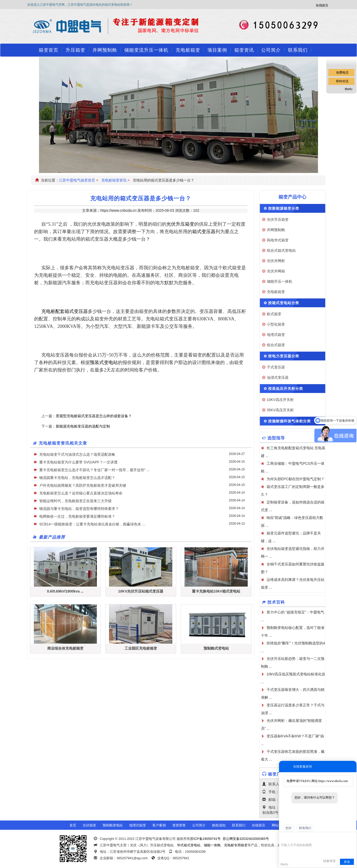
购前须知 (219, 825)
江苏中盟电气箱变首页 (77, 180)
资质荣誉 (179, 825)
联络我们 (305, 828)
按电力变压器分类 (284, 356)
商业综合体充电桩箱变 (65, 648)
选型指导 (276, 438)
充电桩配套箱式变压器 (65, 311)
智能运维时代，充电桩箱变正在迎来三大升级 (75, 501)
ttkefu (349, 89)
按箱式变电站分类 (284, 303)
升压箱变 (75, 50)
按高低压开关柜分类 (286, 389)
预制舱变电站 (113, 825)
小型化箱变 (276, 324)
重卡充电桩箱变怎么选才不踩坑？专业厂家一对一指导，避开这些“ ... (94, 470)
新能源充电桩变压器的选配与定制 (83, 426)
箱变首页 (49, 50)
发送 (347, 862)
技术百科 (276, 602)
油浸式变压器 (278, 377)
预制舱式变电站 (216, 648)
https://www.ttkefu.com (333, 781)
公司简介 (271, 50)
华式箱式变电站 (189, 845)
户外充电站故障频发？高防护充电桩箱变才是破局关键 (83, 485)
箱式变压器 (204, 232)
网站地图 (278, 825)
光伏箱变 (89, 825)
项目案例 (217, 50)
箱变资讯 (244, 50)
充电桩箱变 (188, 50)
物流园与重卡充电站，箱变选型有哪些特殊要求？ (79, 509)
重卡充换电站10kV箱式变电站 (216, 591)
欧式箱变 (274, 314)
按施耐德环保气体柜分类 (289, 421)
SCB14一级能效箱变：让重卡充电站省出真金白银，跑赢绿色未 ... (92, 524)
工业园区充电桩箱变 (141, 648)
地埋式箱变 (276, 335)
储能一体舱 (212, 845)
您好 (289, 828)
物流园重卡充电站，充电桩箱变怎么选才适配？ (77, 478)
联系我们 (298, 50)
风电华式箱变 (278, 240)
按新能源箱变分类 (284, 208)
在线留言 (259, 825)
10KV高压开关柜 (280, 400)
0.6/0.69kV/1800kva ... (65, 591)
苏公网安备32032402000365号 (246, 839)
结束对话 (329, 861)
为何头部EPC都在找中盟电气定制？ (296, 479)
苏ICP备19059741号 (205, 839)
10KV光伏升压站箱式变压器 (141, 591)
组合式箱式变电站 (281, 250)
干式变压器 (276, 367)
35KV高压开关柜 (280, 410)
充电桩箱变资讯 (114, 180)
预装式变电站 (104, 362)
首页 (73, 825)
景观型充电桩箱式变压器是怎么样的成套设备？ (94, 416)
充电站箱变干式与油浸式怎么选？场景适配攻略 (77, 454)
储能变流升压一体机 (146, 50)
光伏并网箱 (276, 271)
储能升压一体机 (280, 281)
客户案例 (159, 825)
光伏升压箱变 (180, 224)
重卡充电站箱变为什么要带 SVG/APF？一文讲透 (78, 462)
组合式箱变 (276, 345)
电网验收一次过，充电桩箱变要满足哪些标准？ (77, 516)
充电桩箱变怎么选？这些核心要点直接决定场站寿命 (81, 493)
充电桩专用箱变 (236, 845)
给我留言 (322, 5)
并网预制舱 (105, 50)
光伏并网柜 (276, 261)
